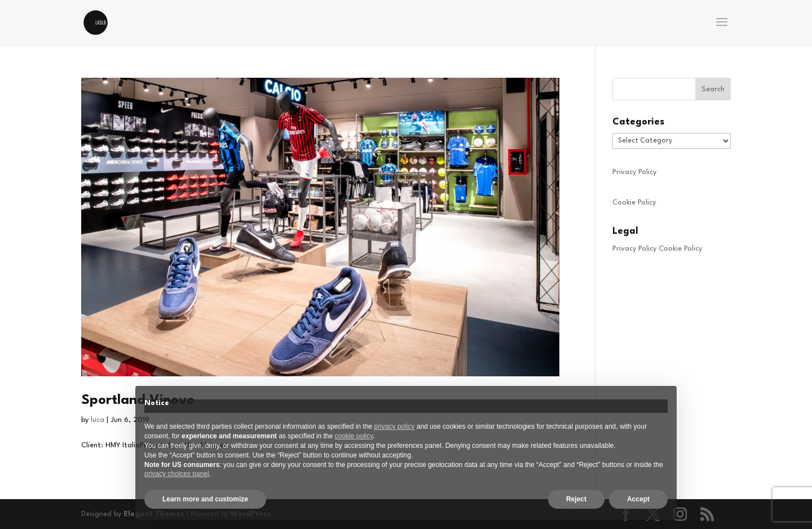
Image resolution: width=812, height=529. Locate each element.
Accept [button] (638, 499)
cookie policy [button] (354, 436)
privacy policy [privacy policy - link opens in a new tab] (394, 426)
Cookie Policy (634, 203)
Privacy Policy (634, 172)
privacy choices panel (177, 474)
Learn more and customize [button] (205, 499)
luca (98, 420)
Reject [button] (576, 499)
